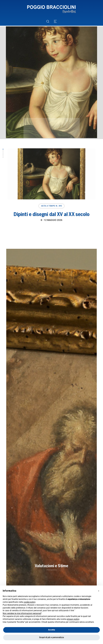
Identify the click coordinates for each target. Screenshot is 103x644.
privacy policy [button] (73, 619)
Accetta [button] (51, 630)
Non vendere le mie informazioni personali (22, 613)
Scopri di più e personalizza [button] (51, 637)
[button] (3, 149)
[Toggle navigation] (55, 21)
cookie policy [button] (29, 602)
